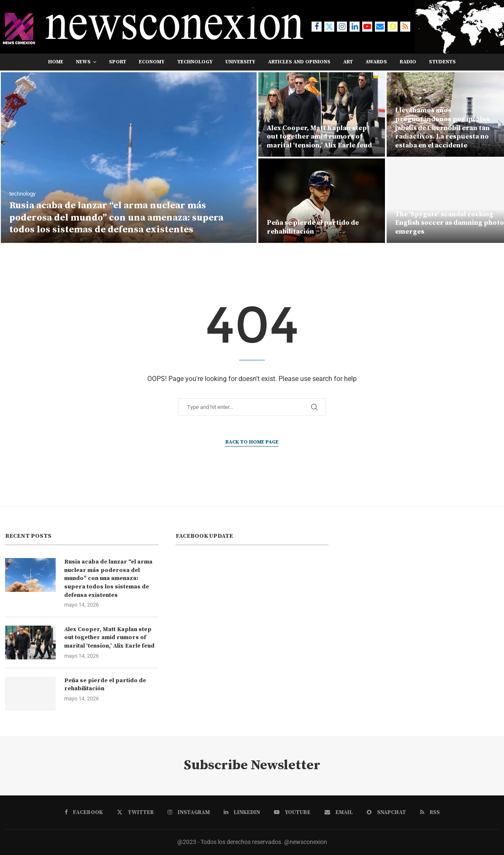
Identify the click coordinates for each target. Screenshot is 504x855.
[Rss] (405, 27)
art (348, 62)
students (442, 62)
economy (152, 62)
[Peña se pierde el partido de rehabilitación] (322, 201)
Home (56, 62)
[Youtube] (367, 27)
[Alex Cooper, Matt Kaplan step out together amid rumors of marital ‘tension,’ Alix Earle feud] (322, 114)
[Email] (380, 27)
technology (195, 62)
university (240, 62)
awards (376, 62)
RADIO (408, 62)
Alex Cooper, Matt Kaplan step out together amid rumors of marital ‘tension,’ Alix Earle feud (319, 137)
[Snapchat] (393, 27)
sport (118, 62)
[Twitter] (329, 27)
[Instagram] (342, 27)
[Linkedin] (355, 27)
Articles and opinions (299, 62)
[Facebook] (317, 27)
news (83, 62)
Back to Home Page (252, 442)
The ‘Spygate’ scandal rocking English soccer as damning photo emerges (450, 223)
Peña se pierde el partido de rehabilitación (313, 227)
